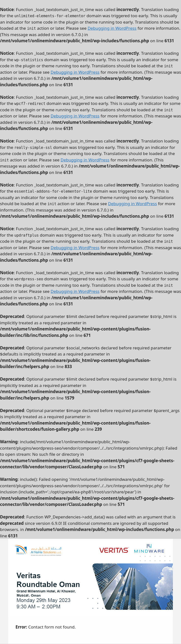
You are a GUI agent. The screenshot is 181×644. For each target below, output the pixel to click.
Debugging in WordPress (112, 28)
